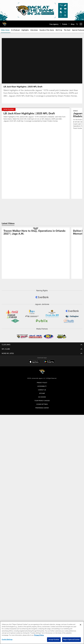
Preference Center (42, 377)
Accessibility (42, 355)
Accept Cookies (54, 640)
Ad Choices (42, 366)
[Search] (77, 24)
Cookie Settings (42, 373)
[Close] (80, 625)
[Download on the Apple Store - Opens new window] (34, 331)
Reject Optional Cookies (71, 640)
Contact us (42, 359)
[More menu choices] (81, 24)
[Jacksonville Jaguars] (42, 341)
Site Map (42, 362)
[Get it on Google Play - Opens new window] (49, 332)
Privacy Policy (42, 352)
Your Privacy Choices (42, 370)
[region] (42, 633)
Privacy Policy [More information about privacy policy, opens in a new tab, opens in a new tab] (39, 635)
